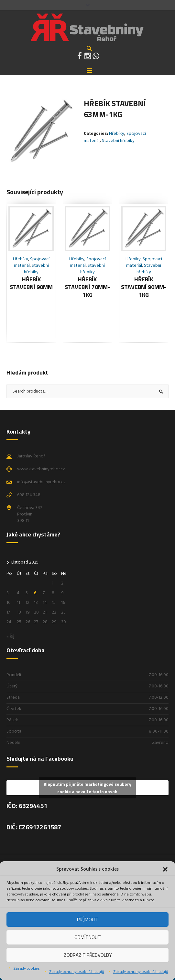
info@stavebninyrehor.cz (41, 482)
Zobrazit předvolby (88, 955)
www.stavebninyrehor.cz (41, 469)
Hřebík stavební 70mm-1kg (87, 287)
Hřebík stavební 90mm (31, 283)
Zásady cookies (27, 969)
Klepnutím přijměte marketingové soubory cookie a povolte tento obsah (87, 788)
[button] (165, 869)
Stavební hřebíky (118, 141)
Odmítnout (88, 937)
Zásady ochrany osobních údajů (77, 972)
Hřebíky (117, 134)
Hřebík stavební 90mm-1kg (144, 287)
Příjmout (87, 920)
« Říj (10, 637)
